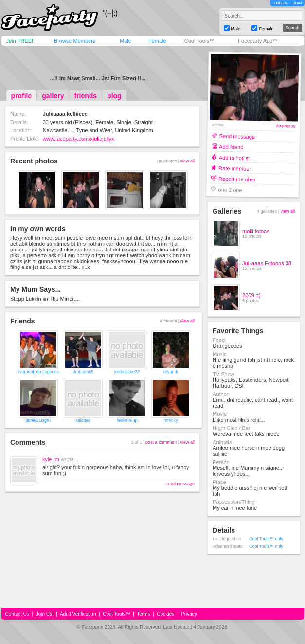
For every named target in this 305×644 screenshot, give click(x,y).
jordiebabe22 (127, 372)
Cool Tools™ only (266, 539)
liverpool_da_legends (38, 372)
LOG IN (280, 3)
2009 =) (251, 295)
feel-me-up (127, 420)
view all (187, 161)
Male (126, 41)
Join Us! (45, 614)
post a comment (161, 442)
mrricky (171, 420)
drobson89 (83, 372)
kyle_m (51, 459)
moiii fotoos (256, 231)
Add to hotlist (234, 157)
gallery (53, 96)
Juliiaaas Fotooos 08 (267, 263)
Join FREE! (20, 41)
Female (157, 41)
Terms (143, 614)
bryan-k (171, 372)
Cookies (165, 614)
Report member (237, 179)
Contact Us (17, 614)
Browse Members (75, 41)
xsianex (83, 420)
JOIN (297, 3)
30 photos (286, 126)
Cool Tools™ (199, 41)
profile (22, 96)
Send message (237, 136)
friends (85, 96)
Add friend (231, 147)
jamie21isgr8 (38, 420)
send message (180, 484)
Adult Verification (78, 614)
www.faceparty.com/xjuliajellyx (79, 139)
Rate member (235, 168)
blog (114, 96)
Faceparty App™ (258, 41)
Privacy (189, 614)
